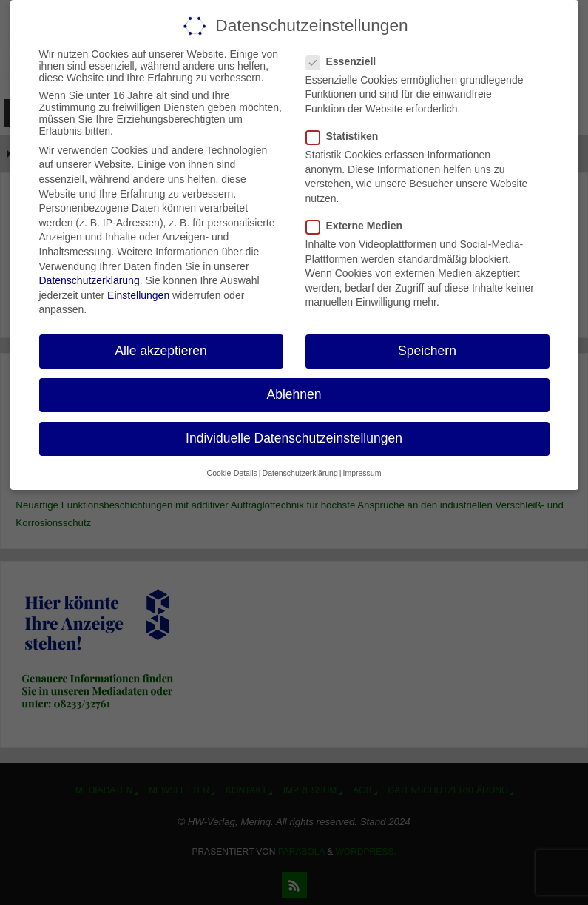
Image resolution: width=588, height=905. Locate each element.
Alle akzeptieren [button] (161, 351)
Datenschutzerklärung (89, 280)
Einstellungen (138, 295)
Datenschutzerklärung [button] (300, 473)
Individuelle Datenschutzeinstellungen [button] (294, 438)
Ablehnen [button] (294, 394)
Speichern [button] (427, 351)
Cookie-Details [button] (232, 473)
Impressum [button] (362, 473)
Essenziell (347, 61)
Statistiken (348, 136)
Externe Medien (360, 226)
